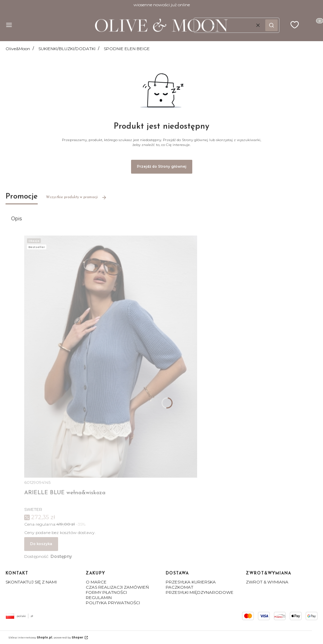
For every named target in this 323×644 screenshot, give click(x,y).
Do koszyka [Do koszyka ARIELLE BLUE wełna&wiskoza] (41, 544)
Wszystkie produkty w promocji (76, 197)
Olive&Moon (18, 49)
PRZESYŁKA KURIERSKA (191, 582)
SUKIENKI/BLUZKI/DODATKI (67, 49)
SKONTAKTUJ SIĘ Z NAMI (31, 582)
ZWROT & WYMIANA (267, 582)
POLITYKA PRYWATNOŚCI (113, 603)
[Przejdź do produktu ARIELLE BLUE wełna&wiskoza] (111, 357)
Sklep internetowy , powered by (46, 637)
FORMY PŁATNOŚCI (106, 592)
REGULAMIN (99, 597)
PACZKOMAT (179, 587)
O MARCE (96, 582)
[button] (9, 25)
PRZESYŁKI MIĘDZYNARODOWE (200, 592)
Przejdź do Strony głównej (162, 167)
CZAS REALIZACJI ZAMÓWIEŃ (117, 587)
